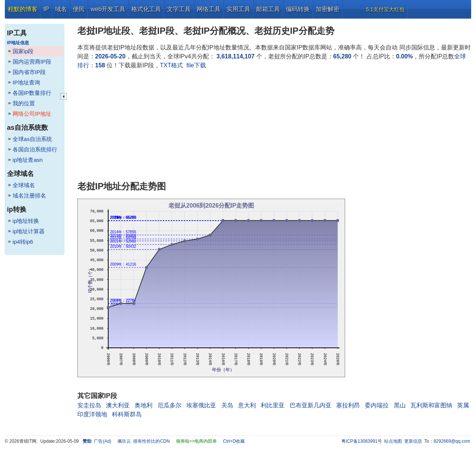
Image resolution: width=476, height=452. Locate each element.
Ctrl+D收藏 (234, 441)
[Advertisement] (274, 126)
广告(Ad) (102, 441)
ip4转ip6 (23, 242)
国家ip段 (23, 51)
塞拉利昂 (348, 405)
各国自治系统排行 (35, 149)
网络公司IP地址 (32, 114)
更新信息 (413, 441)
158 (100, 65)
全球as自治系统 (32, 139)
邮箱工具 (268, 9)
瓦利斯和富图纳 (431, 405)
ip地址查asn (28, 160)
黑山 (400, 405)
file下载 (196, 65)
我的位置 (24, 103)
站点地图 (393, 441)
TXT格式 (171, 65)
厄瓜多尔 (170, 405)
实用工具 (238, 9)
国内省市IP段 (29, 72)
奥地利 (144, 405)
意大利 (247, 405)
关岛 (227, 405)
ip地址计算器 (29, 231)
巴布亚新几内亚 (311, 405)
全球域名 (24, 185)
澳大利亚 (118, 405)
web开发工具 (108, 9)
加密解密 (328, 9)
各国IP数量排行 (32, 93)
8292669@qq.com (452, 441)
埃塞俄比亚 (201, 405)
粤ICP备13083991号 (362, 441)
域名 (61, 9)
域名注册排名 (29, 195)
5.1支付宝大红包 (385, 9)
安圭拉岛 (89, 405)
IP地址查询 (26, 82)
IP (46, 9)
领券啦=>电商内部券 (196, 441)
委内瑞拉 (377, 405)
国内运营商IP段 (32, 62)
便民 (79, 9)
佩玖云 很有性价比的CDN (144, 441)
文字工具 (179, 9)
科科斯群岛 (127, 414)
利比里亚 (273, 405)
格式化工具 (146, 9)
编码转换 (298, 9)
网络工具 (209, 9)
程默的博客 (23, 9)
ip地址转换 (26, 221)
